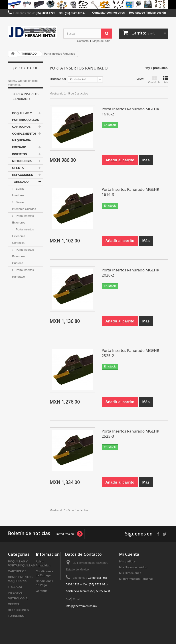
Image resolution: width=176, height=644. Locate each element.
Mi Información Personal (136, 579)
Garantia (42, 591)
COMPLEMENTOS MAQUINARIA (25, 143)
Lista (166, 80)
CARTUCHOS (21, 133)
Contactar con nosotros (108, 13)
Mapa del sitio (101, 41)
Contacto (83, 41)
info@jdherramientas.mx (82, 606)
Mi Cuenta (129, 554)
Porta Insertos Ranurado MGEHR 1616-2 (130, 111)
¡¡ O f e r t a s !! (25, 68)
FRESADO (19, 153)
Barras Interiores (18, 198)
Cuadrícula (154, 80)
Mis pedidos (127, 561)
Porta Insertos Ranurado (23, 280)
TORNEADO (20, 188)
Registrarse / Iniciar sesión (147, 13)
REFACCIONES (23, 181)
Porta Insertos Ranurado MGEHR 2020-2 (130, 273)
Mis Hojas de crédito (133, 567)
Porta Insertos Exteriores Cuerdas (23, 263)
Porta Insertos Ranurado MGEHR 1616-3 (130, 192)
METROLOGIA (22, 167)
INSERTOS (20, 160)
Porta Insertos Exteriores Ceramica (23, 242)
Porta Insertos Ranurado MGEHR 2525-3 (130, 434)
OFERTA (18, 174)
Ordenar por (58, 79)
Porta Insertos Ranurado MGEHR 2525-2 (130, 353)
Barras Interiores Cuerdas (24, 212)
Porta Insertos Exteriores (23, 225)
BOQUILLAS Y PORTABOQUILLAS (26, 123)
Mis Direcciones (130, 573)
